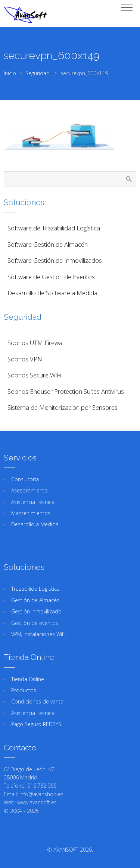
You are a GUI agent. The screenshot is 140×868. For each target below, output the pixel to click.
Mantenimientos (31, 513)
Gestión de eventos (35, 623)
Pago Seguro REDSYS (36, 724)
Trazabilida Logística (35, 589)
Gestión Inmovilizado (36, 611)
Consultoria (25, 479)
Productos (24, 690)
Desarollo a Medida (35, 524)
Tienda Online (28, 679)
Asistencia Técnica (33, 502)
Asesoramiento (29, 490)
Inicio (10, 73)
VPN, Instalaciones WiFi (38, 634)
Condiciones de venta (37, 701)
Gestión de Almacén (35, 600)
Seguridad (38, 73)
